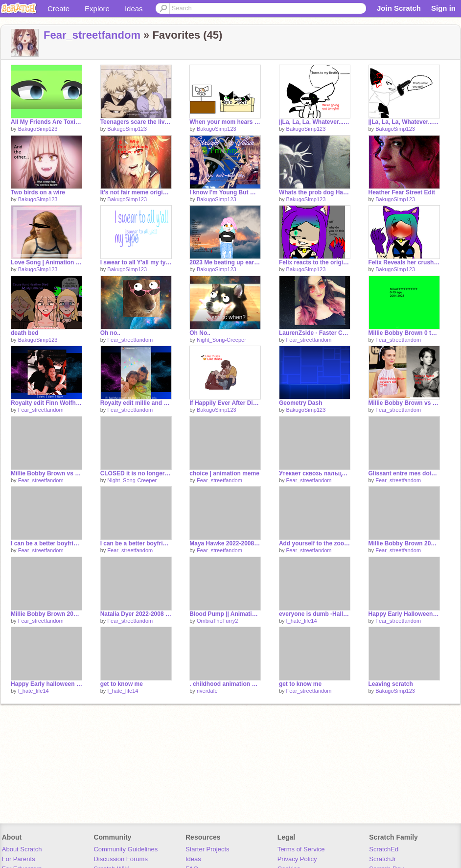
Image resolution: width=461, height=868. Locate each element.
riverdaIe (207, 691)
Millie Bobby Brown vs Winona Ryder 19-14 (404, 403)
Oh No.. (200, 333)
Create (58, 9)
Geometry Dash (301, 403)
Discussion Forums (121, 859)
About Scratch (22, 849)
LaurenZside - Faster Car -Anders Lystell (315, 333)
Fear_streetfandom (92, 35)
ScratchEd (384, 849)
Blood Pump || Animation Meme (225, 614)
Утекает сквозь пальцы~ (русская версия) (315, 473)
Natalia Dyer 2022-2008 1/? (136, 614)
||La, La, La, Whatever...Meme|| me (404, 122)
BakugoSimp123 (38, 129)
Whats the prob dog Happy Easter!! (315, 192)
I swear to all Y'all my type (136, 262)
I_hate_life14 (302, 621)
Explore (97, 9)
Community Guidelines (126, 849)
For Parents (19, 859)
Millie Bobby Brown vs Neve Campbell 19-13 (46, 473)
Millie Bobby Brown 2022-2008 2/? (46, 614)
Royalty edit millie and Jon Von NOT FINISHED (136, 403)
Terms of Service (301, 849)
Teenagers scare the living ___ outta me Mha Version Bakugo (136, 122)
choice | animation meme (224, 473)
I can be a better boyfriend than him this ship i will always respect (46, 543)
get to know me (122, 684)
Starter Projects (207, 849)
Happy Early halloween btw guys (46, 684)
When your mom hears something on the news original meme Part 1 (225, 122)
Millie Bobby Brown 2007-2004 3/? (404, 543)
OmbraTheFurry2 (217, 621)
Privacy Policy (297, 859)
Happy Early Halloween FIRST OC (404, 614)
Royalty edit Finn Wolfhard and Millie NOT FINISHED (46, 403)
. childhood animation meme (225, 684)
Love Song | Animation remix (46, 262)
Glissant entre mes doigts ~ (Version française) (404, 473)
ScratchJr (382, 859)
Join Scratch (399, 8)
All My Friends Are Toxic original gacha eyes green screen (46, 122)
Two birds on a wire (38, 192)
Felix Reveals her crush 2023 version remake (404, 262)
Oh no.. (110, 333)
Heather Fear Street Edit (402, 192)
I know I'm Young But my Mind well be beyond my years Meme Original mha (225, 192)
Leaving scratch (391, 684)
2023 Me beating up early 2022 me (225, 262)
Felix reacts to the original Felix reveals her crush (315, 262)
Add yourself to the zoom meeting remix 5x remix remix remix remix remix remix (315, 543)
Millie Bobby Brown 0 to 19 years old (404, 333)
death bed (25, 333)
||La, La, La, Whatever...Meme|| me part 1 (315, 122)
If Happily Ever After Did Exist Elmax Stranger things (225, 403)
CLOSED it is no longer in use (136, 473)
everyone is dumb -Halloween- (315, 614)
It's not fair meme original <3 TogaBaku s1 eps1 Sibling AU (136, 192)
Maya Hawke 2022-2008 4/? (225, 543)
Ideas (134, 9)
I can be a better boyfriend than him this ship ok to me (136, 543)
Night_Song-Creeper (221, 340)
